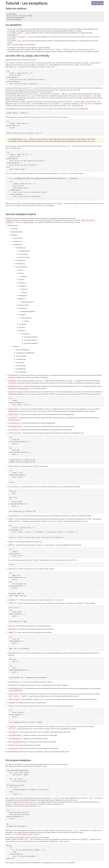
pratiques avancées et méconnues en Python (38, 411)
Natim (17, 411)
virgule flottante (69, 426)
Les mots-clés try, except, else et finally (19, 16)
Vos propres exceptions (14, 20)
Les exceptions (11, 14)
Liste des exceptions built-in (16, 18)
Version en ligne (97, 3)
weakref (49, 682)
